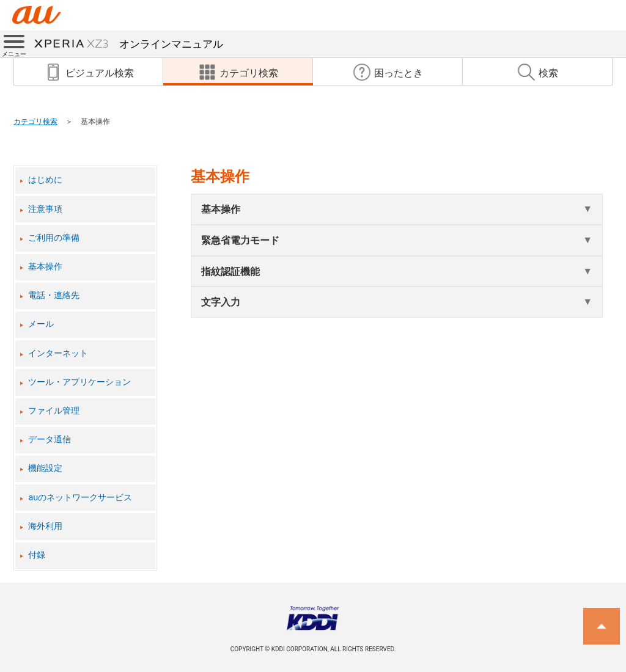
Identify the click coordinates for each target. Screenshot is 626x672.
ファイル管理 (54, 411)
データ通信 (50, 440)
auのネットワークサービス (80, 498)
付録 (37, 555)
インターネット (58, 353)
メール (41, 324)
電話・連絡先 (54, 295)
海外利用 (45, 526)
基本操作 (45, 267)
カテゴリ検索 (35, 122)
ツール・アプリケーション (79, 382)
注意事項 (45, 209)
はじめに (45, 180)
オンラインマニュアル (129, 44)
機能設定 (45, 468)
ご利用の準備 (54, 238)
